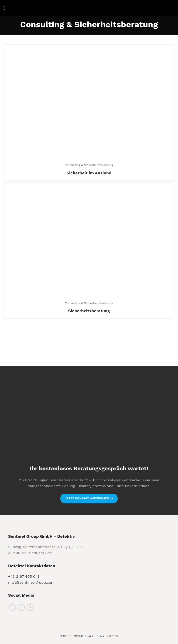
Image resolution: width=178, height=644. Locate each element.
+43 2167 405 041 (24, 576)
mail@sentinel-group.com (31, 582)
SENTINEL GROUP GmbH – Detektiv (84, 636)
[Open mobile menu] (4, 8)
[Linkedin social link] (30, 608)
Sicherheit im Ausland (89, 173)
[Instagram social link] (21, 608)
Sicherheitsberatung (89, 311)
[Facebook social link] (13, 608)
